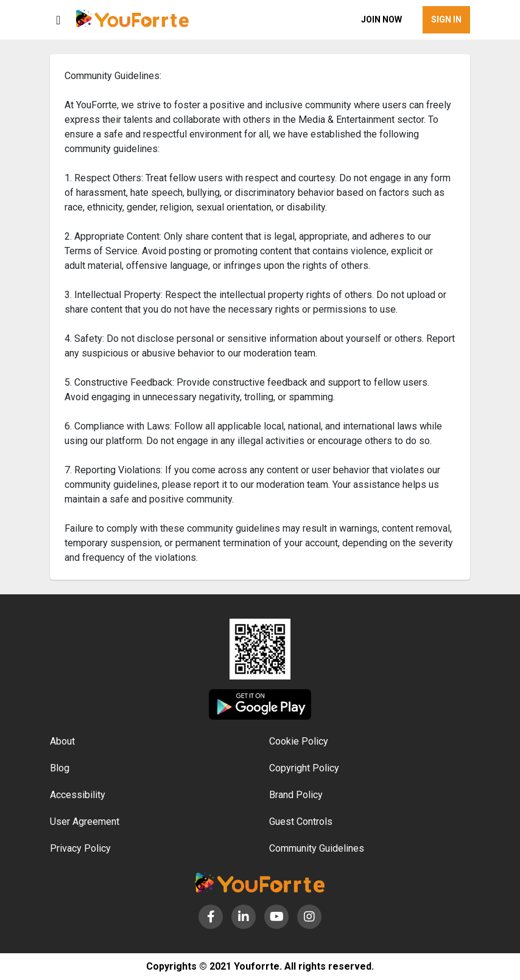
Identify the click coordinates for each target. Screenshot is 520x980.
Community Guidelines (317, 848)
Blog (60, 768)
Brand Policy (296, 795)
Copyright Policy (304, 768)
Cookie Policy (299, 741)
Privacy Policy (80, 848)
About (62, 741)
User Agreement (85, 822)
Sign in (446, 19)
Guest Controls (301, 822)
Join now (381, 19)
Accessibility (78, 795)
